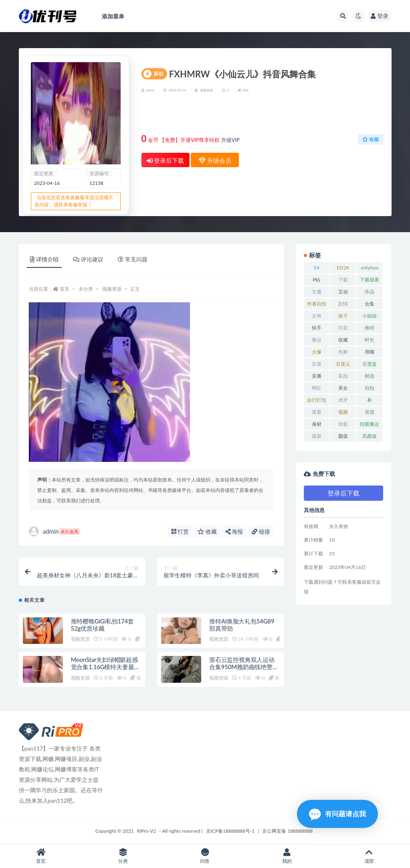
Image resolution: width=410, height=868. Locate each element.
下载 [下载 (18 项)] (343, 280)
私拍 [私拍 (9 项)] (343, 376)
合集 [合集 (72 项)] (370, 304)
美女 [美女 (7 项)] (343, 388)
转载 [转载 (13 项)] (343, 424)
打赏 (180, 531)
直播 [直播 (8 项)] (317, 376)
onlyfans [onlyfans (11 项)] (370, 268)
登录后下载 (166, 160)
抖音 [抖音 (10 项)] (343, 328)
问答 (205, 856)
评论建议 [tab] (88, 259)
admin (55, 531)
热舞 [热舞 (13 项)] (343, 352)
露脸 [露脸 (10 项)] (317, 436)
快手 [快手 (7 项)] (317, 328)
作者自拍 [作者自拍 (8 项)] (317, 304)
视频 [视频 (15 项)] (343, 412)
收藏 (371, 139)
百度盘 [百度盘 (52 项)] (370, 364)
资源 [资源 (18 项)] (370, 412)
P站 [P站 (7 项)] (316, 280)
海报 (234, 531)
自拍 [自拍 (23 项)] (370, 388)
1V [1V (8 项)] (316, 268)
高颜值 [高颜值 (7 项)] (370, 436)
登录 (380, 16)
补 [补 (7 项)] (370, 400)
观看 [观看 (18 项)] (317, 412)
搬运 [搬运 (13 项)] (317, 340)
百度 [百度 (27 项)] (317, 364)
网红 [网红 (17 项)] (317, 388)
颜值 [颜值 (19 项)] (343, 436)
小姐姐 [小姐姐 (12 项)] (370, 316)
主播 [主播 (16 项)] (317, 292)
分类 (123, 856)
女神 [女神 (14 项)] (317, 316)
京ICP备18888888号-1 (230, 831)
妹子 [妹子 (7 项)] (343, 316)
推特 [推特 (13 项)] (370, 328)
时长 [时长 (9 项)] (370, 340)
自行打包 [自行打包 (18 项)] (317, 400)
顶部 (369, 856)
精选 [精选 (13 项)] (370, 376)
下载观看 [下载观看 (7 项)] (370, 280)
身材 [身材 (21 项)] (317, 424)
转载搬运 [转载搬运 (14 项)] (370, 424)
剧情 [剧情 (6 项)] (343, 304)
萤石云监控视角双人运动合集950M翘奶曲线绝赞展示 (244, 667)
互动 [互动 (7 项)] (343, 292)
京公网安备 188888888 (287, 831)
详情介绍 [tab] (44, 259)
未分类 (86, 289)
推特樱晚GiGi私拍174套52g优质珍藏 (102, 625)
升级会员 (357, 115)
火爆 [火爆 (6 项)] (317, 352)
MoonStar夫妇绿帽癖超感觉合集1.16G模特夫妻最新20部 (106, 667)
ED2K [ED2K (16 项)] (343, 268)
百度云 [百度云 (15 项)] (343, 364)
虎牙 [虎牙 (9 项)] (343, 400)
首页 (65, 289)
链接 (261, 531)
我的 (287, 856)
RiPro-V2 (146, 831)
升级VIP (230, 140)
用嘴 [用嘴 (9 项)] (370, 352)
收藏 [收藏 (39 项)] (343, 340)
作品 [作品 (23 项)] (370, 292)
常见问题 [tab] (133, 259)
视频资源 (206, 90)
